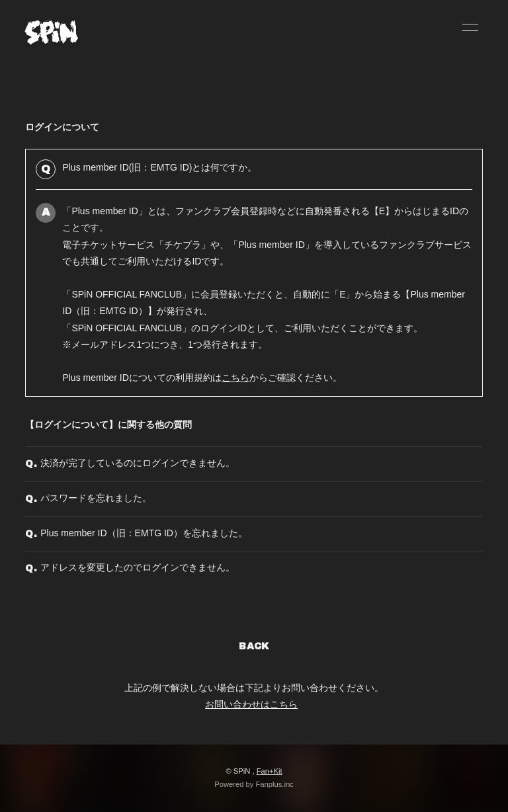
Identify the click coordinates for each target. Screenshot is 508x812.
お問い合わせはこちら (251, 704)
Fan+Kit (270, 771)
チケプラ (183, 245)
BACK (254, 646)
